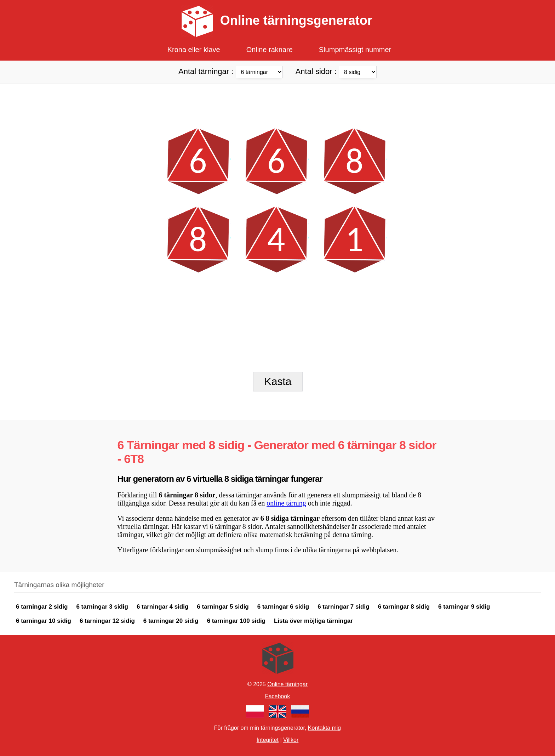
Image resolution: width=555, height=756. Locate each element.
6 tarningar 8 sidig (404, 607)
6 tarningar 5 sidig (223, 607)
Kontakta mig (324, 728)
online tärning (286, 503)
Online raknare (270, 50)
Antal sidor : (336, 71)
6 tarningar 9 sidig (464, 607)
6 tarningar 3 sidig (102, 607)
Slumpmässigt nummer (355, 50)
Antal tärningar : (232, 71)
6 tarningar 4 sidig (162, 607)
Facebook (277, 696)
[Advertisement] (277, 100)
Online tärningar (287, 684)
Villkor (291, 740)
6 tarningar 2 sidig (42, 607)
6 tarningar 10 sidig (44, 621)
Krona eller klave (194, 50)
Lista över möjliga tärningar (313, 621)
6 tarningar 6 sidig (283, 607)
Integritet (268, 740)
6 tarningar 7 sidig (343, 607)
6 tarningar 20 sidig (171, 621)
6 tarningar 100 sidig (236, 621)
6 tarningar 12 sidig (107, 621)
